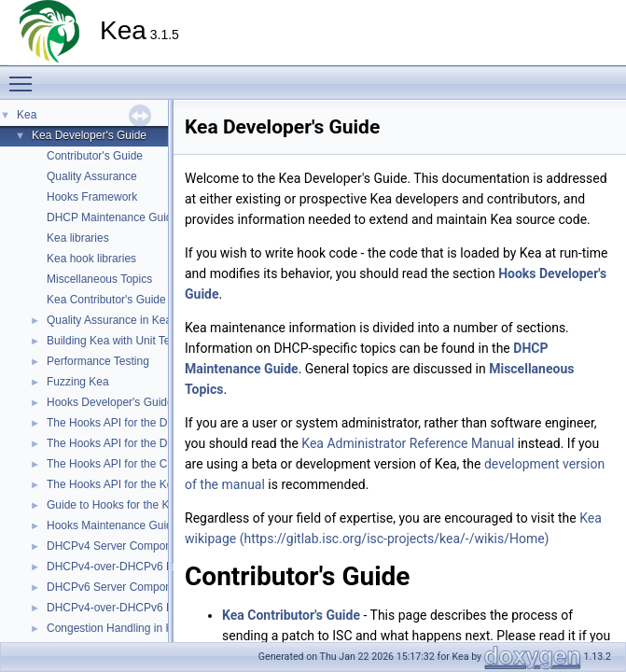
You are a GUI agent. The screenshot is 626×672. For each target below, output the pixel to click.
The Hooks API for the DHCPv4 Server (143, 423)
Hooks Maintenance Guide (112, 525)
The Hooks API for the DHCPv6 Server (143, 443)
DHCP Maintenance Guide (112, 217)
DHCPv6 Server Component (117, 587)
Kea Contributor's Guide (106, 300)
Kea (27, 115)
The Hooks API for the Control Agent (137, 464)
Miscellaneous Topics (99, 279)
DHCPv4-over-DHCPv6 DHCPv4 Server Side (159, 567)
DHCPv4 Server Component (117, 546)
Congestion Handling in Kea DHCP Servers (154, 628)
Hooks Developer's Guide (110, 402)
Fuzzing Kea (78, 382)
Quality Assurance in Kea (109, 320)
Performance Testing (98, 361)
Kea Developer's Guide (89, 135)
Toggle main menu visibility (25, 76)
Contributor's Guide (95, 156)
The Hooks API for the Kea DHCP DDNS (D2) (160, 484)
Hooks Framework (92, 197)
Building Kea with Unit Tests (116, 341)
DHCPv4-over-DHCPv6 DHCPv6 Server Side (159, 608)
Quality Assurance (92, 176)
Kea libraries (78, 238)
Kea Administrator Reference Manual (408, 443)
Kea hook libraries (91, 259)
